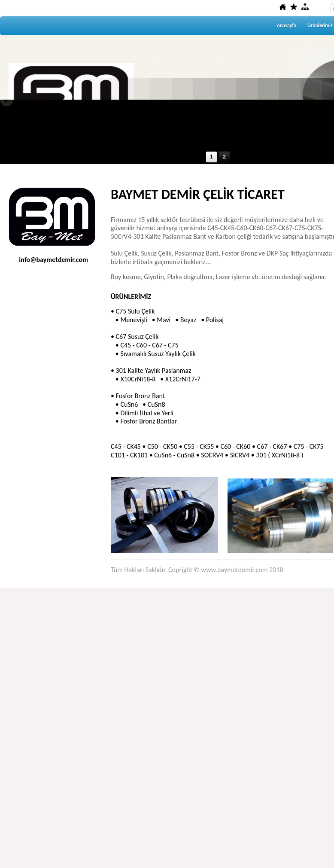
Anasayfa (287, 25)
